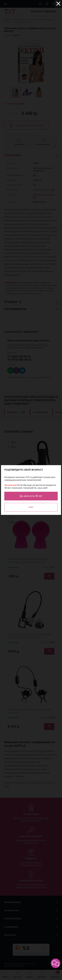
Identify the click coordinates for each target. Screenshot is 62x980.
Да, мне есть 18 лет (31, 496)
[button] (56, 963)
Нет (31, 507)
